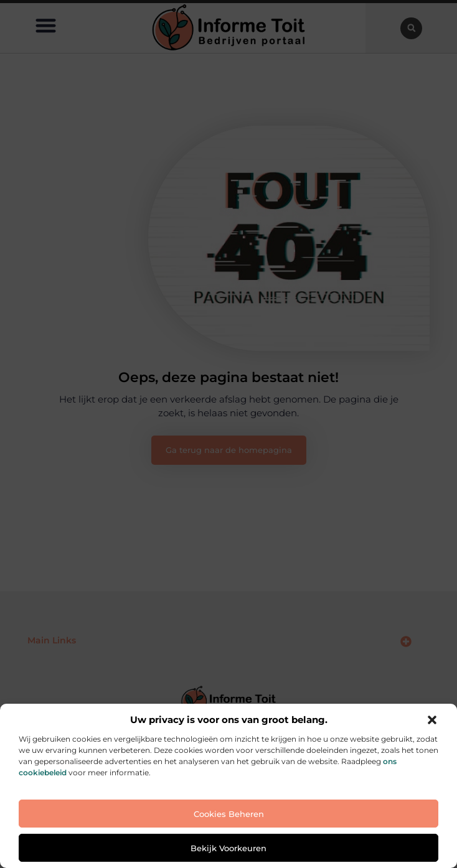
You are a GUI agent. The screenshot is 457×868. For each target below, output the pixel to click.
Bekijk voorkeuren (228, 848)
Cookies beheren (229, 814)
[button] (432, 720)
